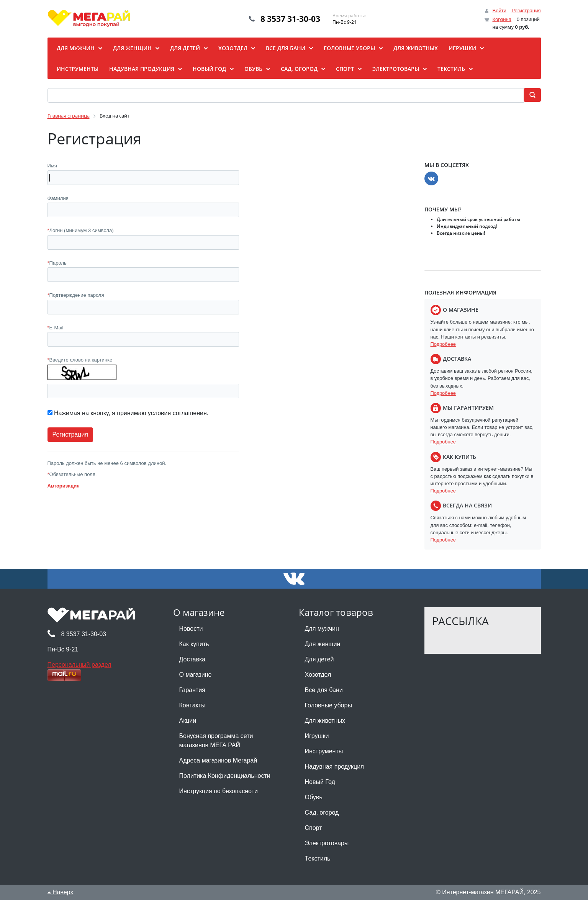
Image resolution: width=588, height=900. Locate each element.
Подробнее (443, 344)
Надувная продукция (334, 767)
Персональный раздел (79, 665)
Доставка (192, 659)
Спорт (314, 828)
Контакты (192, 705)
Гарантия (192, 690)
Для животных (325, 721)
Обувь (314, 797)
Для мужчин (322, 629)
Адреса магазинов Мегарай (218, 760)
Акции (188, 721)
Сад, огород (322, 812)
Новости (191, 629)
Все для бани (324, 690)
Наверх (61, 892)
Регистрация (526, 11)
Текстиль (318, 858)
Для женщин (323, 644)
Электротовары (327, 843)
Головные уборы (328, 705)
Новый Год (320, 782)
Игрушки (317, 736)
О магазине (196, 675)
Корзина (502, 19)
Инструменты (324, 751)
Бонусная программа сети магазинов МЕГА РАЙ (216, 740)
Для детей (319, 659)
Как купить (194, 644)
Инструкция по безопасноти (219, 791)
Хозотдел (318, 675)
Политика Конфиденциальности (225, 776)
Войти (499, 11)
